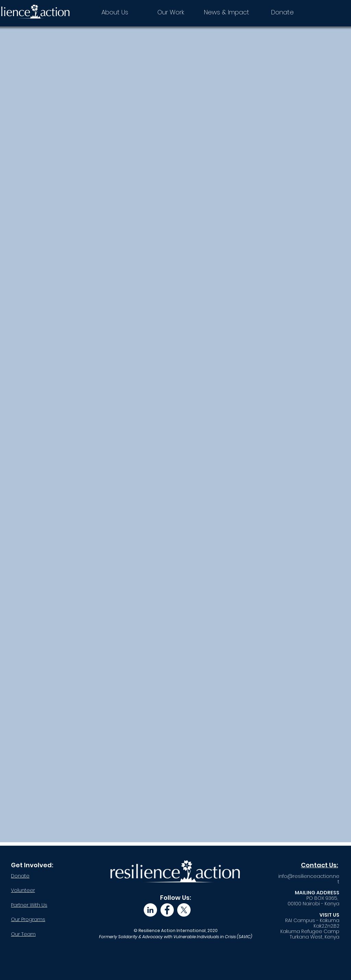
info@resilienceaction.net (309, 879)
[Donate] (33, 876)
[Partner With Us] (43, 905)
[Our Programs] (43, 919)
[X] (184, 910)
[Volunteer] (35, 890)
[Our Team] (43, 934)
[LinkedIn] (150, 910)
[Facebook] (167, 910)
